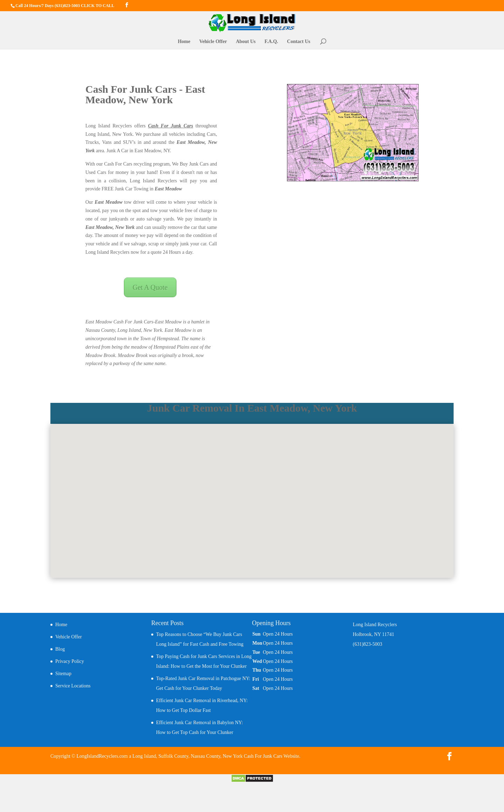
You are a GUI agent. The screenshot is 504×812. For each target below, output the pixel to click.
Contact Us (299, 42)
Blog (60, 649)
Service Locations (73, 686)
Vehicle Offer (213, 42)
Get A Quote (150, 287)
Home (184, 42)
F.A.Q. (271, 42)
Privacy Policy (70, 661)
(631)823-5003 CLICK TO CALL (85, 6)
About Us (246, 42)
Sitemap (63, 674)
